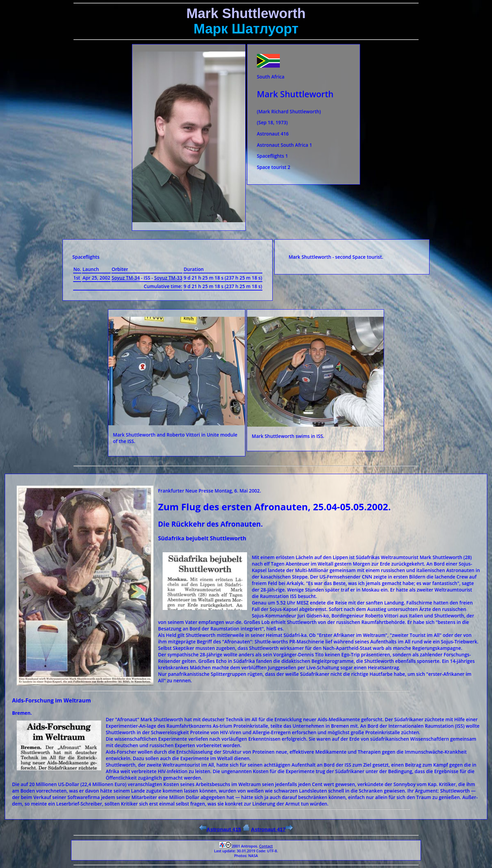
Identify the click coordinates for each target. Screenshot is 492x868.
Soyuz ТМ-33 (168, 278)
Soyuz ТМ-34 (126, 278)
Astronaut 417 (272, 829)
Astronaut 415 (220, 829)
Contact (266, 846)
